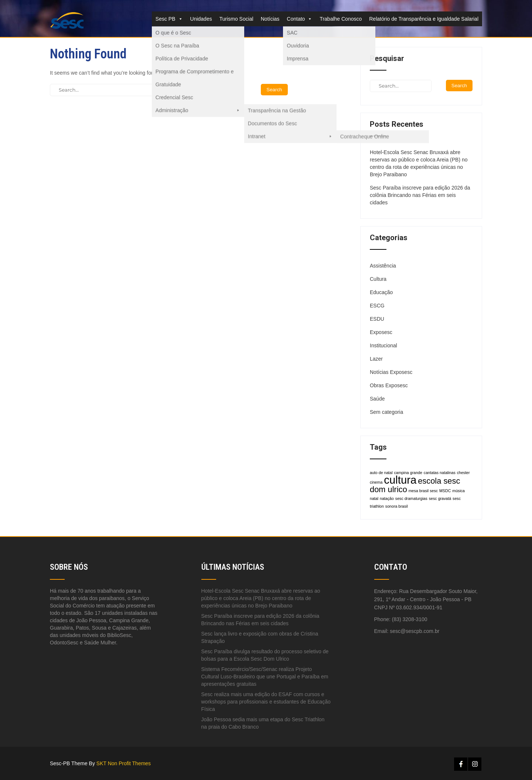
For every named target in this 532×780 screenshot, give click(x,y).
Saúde (377, 399)
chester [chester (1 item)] (463, 473)
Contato (299, 19)
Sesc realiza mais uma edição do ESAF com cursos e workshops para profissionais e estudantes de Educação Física (266, 702)
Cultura (378, 279)
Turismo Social (236, 19)
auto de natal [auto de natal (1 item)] (381, 473)
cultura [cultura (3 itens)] (400, 480)
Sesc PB (169, 19)
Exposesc (381, 332)
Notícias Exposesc (391, 372)
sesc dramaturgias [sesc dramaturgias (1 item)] (411, 498)
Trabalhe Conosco (341, 19)
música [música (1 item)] (458, 491)
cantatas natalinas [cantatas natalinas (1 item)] (440, 473)
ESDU (377, 319)
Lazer (376, 359)
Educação (381, 292)
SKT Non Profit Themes (124, 763)
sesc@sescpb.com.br (415, 631)
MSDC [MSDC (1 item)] (445, 491)
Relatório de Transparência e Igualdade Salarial (424, 19)
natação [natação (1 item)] (387, 498)
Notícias (270, 19)
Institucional (383, 345)
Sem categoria (386, 412)
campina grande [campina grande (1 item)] (408, 473)
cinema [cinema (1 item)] (376, 482)
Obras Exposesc (389, 385)
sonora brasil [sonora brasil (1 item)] (397, 506)
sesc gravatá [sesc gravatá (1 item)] (440, 498)
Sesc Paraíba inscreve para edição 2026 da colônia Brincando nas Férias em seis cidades (420, 195)
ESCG (377, 306)
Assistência (383, 266)
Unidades (201, 19)
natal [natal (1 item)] (374, 498)
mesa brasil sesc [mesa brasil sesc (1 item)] (423, 491)
